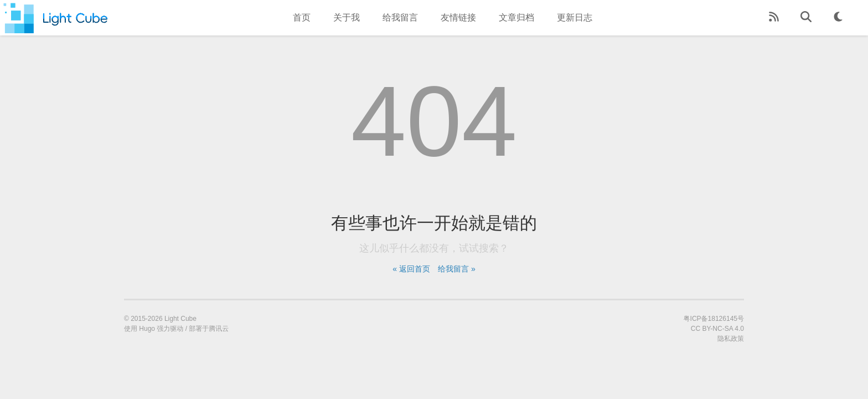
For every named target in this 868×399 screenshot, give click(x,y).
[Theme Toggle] (838, 18)
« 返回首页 (411, 269)
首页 (302, 17)
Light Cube (180, 319)
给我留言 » (457, 269)
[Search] (806, 18)
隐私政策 (731, 339)
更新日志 (575, 17)
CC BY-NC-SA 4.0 (717, 329)
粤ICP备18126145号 (714, 319)
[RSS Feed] (774, 18)
